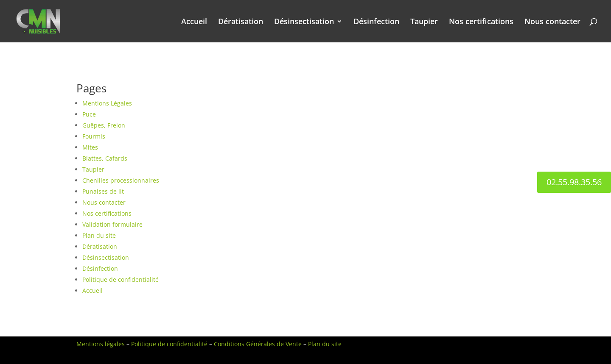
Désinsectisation (304, 22)
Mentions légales (101, 344)
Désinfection (376, 22)
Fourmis (94, 136)
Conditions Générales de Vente (258, 344)
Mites (90, 147)
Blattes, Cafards (105, 158)
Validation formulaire (112, 224)
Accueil (194, 22)
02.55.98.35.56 (574, 182)
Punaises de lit (103, 191)
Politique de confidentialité (121, 279)
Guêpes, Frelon (104, 125)
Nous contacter (552, 22)
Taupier (424, 22)
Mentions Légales (107, 103)
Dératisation (241, 22)
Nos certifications (481, 22)
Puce (89, 114)
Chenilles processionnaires (121, 180)
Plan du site (99, 235)
